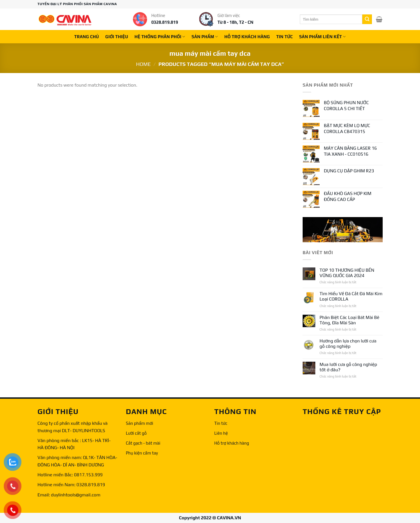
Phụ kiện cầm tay (142, 453)
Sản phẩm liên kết (323, 37)
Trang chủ (86, 37)
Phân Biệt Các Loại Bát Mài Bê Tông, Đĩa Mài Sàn (349, 320)
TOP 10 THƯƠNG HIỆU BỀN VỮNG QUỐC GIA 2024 (347, 273)
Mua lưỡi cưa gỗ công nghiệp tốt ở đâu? (348, 367)
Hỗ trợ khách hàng (232, 443)
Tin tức (285, 37)
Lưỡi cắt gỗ (136, 433)
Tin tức (221, 423)
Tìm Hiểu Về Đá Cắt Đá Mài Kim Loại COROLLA (351, 296)
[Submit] (367, 19)
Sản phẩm (205, 37)
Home (143, 64)
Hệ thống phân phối (160, 37)
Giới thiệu (117, 37)
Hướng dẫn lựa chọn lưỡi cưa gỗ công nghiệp (348, 344)
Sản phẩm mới (139, 423)
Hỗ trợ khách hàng (247, 37)
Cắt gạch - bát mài (143, 443)
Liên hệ (221, 433)
